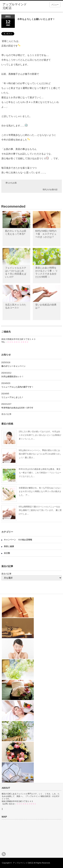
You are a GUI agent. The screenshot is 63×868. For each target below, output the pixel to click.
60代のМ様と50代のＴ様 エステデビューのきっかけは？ (46, 234)
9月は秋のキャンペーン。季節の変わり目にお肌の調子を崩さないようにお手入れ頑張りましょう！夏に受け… (40, 454)
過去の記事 (6, 414)
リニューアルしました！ (12, 397)
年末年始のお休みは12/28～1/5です (17, 408)
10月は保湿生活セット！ (13, 377)
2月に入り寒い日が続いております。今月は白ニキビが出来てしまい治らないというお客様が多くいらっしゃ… (40, 435)
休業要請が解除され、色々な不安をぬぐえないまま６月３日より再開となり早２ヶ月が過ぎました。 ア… (40, 492)
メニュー (55, 5)
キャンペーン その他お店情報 (18, 540)
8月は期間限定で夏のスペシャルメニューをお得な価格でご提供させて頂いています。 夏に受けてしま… (40, 510)
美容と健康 (9, 546)
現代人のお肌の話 (50, 189)
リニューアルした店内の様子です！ (17, 387)
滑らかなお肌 (11, 183)
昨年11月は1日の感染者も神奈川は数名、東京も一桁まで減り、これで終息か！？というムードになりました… (40, 473)
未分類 (7, 553)
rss (4, 854)
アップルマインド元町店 (23, 863)
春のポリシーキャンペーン (14, 366)
